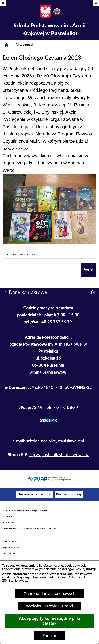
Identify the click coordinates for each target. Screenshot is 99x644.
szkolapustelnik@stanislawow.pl (55, 441)
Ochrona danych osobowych (49, 594)
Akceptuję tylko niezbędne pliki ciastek (50, 621)
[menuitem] (35, 494)
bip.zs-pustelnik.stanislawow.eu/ (59, 455)
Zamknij (49, 636)
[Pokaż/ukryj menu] (96, 3)
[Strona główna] (7, 45)
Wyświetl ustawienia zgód (49, 606)
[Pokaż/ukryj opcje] (3, 3)
